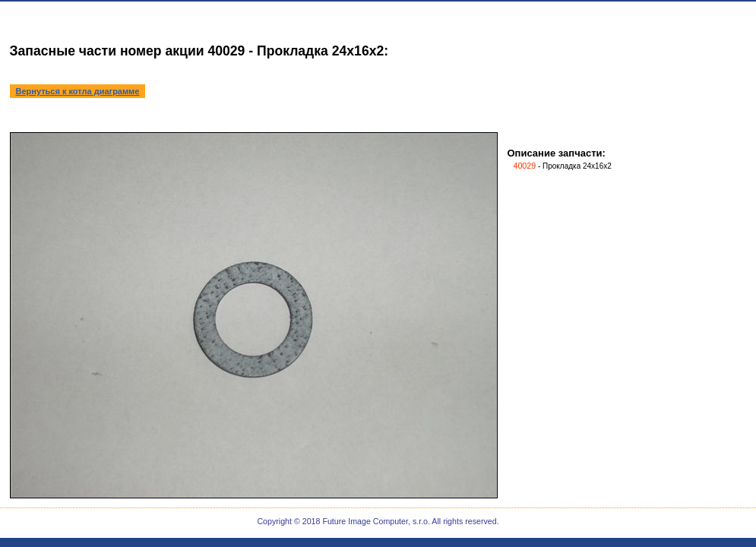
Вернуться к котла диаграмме (78, 91)
